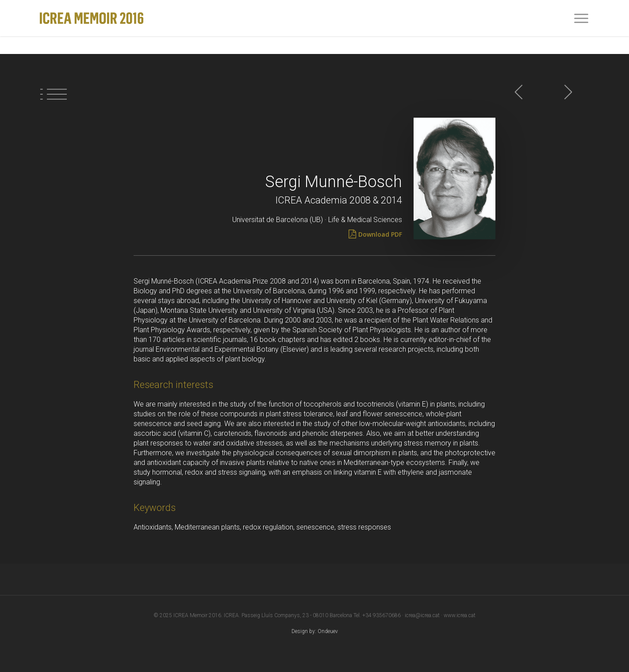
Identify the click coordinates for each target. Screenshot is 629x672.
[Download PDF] (380, 234)
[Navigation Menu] (582, 18)
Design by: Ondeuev (315, 631)
